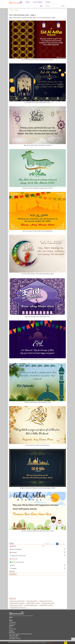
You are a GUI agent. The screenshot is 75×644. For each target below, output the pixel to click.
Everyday (13, 552)
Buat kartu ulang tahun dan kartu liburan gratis (20, 634)
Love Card (13, 559)
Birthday (13, 546)
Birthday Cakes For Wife (48, 603)
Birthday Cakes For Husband (17, 603)
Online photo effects (14, 635)
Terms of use (12, 624)
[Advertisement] (37, 586)
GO (63, 6)
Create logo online (14, 637)
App (10, 619)
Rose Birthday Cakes (32, 601)
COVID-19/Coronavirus (17, 562)
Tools (12, 565)
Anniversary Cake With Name (17, 601)
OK (66, 643)
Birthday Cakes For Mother (33, 603)
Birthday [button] (28, 2)
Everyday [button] (48, 2)
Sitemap (11, 630)
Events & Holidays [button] (38, 2)
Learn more (50, 642)
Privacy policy (13, 622)
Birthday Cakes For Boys (46, 601)
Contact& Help (13, 629)
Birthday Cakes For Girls (16, 605)
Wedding (13, 568)
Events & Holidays (16, 549)
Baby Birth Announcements (18, 556)
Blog (41, 6)
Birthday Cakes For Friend (46, 605)
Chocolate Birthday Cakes (31, 605)
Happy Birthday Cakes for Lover (18, 608)
